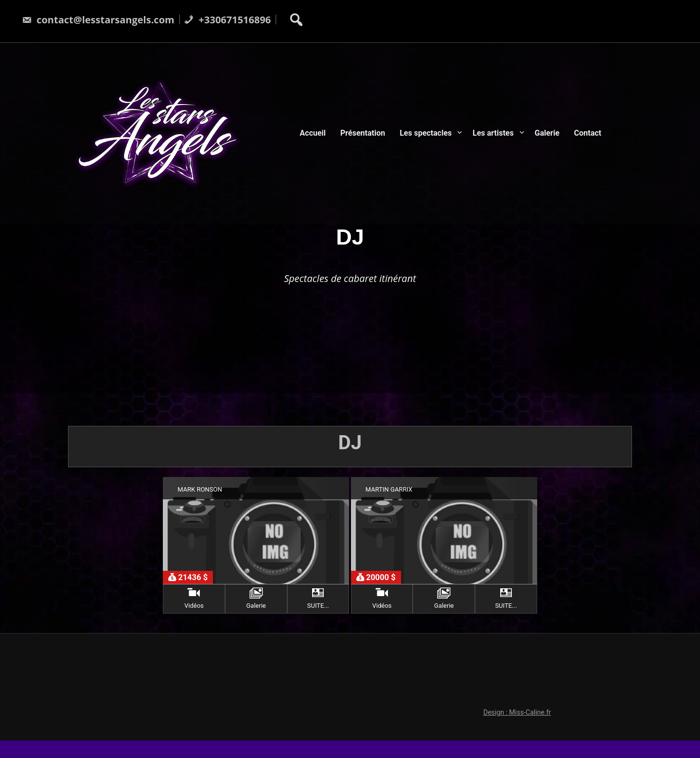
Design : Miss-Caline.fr (522, 650)
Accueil (313, 133)
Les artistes (493, 133)
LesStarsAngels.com (381, 729)
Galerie (547, 133)
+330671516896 (227, 20)
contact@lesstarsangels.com (98, 20)
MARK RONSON (200, 489)
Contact (588, 133)
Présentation (363, 133)
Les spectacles (426, 133)
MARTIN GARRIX (389, 489)
